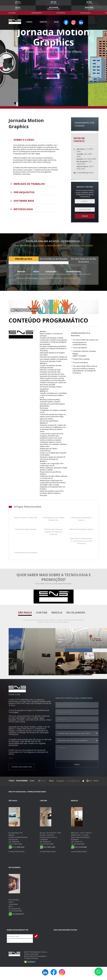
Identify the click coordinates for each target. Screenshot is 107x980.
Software (12, 13)
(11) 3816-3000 (17, 844)
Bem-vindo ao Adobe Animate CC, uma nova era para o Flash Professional (81, 541)
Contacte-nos (70, 278)
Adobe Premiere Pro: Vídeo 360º (26, 518)
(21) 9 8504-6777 (16, 914)
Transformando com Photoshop (26, 553)
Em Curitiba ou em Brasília (54, 259)
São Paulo (25, 613)
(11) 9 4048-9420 (16, 847)
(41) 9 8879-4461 (48, 847)
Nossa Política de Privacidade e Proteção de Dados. (35, 957)
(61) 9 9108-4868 (79, 847)
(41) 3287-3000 (48, 844)
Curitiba (42, 613)
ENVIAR (77, 764)
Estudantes (61, 13)
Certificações (85, 13)
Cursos (29, 22)
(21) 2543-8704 (17, 911)
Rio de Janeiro (76, 613)
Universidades (37, 13)
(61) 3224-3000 (79, 844)
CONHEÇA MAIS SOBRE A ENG (22, 767)
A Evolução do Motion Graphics (26, 529)
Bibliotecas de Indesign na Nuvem (81, 529)
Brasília (57, 613)
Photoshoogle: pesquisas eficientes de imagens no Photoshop (53, 532)
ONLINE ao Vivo (24, 259)
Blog (56, 22)
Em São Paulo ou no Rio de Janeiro (84, 260)
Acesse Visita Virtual (16, 852)
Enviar (85, 216)
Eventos (43, 22)
